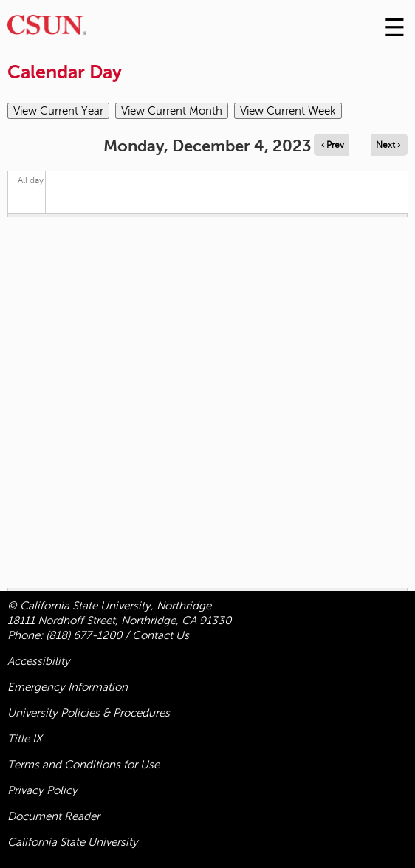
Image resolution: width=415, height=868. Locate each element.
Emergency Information (68, 687)
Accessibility (39, 661)
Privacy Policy (42, 790)
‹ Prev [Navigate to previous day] (333, 145)
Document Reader (54, 816)
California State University (73, 842)
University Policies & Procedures (89, 713)
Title (25, 739)
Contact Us (161, 635)
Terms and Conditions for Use (83, 765)
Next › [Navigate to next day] (388, 145)
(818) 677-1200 (84, 635)
